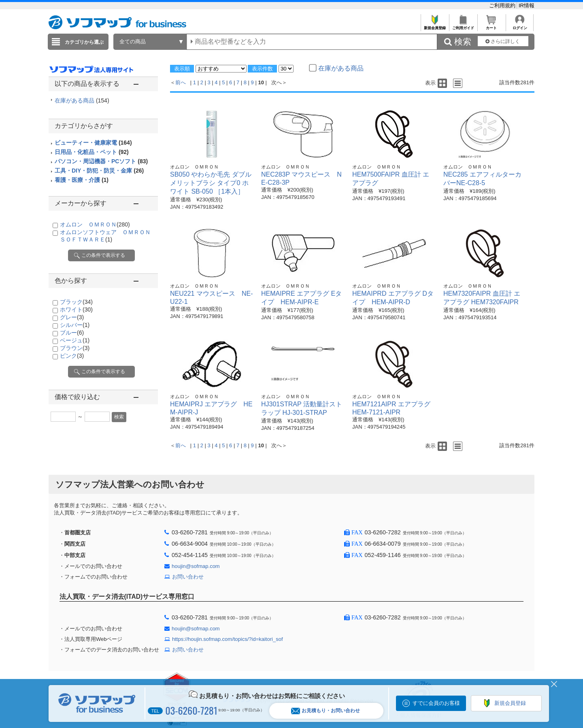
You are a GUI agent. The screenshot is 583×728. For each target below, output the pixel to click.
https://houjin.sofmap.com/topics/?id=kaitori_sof (228, 639)
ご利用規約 (503, 5)
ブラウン (75, 348)
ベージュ (75, 340)
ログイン (520, 26)
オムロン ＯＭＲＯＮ (95, 224)
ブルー (72, 333)
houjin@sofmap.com (196, 566)
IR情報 (527, 5)
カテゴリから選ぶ (84, 42)
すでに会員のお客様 (436, 703)
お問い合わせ (188, 577)
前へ (181, 82)
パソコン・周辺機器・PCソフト (101, 161)
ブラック (76, 302)
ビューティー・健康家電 (93, 143)
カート (491, 26)
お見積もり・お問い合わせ (326, 711)
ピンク (72, 356)
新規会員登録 (435, 26)
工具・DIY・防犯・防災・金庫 (99, 171)
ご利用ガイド (463, 26)
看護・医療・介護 (82, 180)
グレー (72, 317)
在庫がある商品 (82, 100)
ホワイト (76, 310)
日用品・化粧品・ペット (92, 152)
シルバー (75, 325)
